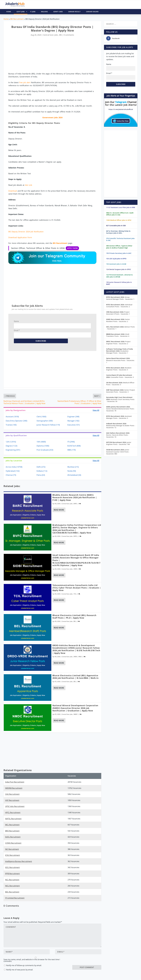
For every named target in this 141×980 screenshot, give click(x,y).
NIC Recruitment (12, 849)
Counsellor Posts (122, 377)
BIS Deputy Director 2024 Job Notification (26, 232)
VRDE (80, 657)
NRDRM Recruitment (14, 788)
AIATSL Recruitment (13, 819)
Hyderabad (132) (13, 471)
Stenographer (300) (45, 421)
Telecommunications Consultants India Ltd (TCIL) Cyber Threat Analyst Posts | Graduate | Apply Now (77, 588)
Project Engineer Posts (118, 343)
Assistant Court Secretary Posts (120, 400)
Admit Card (58, 12)
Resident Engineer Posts (119, 369)
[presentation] (89, 961)
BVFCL (76, 536)
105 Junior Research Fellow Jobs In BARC (119, 283)
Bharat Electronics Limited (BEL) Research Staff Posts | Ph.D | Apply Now (74, 617)
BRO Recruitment (12, 831)
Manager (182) (73, 421)
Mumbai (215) (73, 467)
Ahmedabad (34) (74, 475)
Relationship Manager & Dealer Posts (121, 427)
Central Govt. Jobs (51, 35)
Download (13, 191)
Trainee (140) (11, 425)
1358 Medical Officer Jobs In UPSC (119, 220)
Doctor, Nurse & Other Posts (117, 436)
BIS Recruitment (17, 19)
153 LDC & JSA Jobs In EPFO (116, 259)
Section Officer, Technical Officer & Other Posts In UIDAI (45, 248)
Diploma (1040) (43, 446)
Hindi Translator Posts (118, 335)
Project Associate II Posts (118, 313)
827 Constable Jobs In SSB (116, 226)
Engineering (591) (13, 450)
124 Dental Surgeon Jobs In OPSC (119, 269)
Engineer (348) (73, 417)
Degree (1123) (12, 446)
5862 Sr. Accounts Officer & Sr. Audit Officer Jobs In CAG (120, 214)
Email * (17, 330)
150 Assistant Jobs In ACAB (116, 264)
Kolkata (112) (42, 471)
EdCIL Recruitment (13, 837)
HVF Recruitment (12, 800)
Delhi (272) (41, 467)
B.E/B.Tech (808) (74, 446)
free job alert (25, 82)
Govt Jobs (22, 12)
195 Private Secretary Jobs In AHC (119, 253)
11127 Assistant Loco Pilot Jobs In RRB (121, 207)
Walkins (44, 12)
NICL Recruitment (12, 886)
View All (96, 410)
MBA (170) (72, 450)
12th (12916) (11, 442)
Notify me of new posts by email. (20, 970)
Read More (59, 510)
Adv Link (29, 185)
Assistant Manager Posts (119, 417)
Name (16, 321)
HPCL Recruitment (13, 813)
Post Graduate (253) (45, 450)
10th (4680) (41, 442)
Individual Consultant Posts (119, 306)
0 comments (69, 35)
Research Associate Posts (120, 361)
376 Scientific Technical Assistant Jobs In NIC (120, 239)
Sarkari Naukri (92, 12)
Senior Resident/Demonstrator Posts (121, 410)
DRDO (75, 657)
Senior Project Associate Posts (121, 391)
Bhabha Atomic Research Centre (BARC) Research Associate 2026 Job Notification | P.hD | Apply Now (75, 497)
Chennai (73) (11, 475)
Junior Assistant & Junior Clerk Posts (118, 452)
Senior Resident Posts (118, 320)
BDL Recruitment (12, 892)
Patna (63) (41, 475)
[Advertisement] (52, 54)
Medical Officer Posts (120, 384)
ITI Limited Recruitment (15, 898)
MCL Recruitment (12, 825)
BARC (75, 504)
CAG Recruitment (12, 794)
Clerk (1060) (41, 417)
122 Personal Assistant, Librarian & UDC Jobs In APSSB (119, 276)
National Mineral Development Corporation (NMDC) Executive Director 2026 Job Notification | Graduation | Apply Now (75, 708)
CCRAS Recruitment (13, 843)
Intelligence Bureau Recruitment (19, 861)
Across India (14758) (14, 467)
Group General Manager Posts (120, 298)
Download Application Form (20, 237)
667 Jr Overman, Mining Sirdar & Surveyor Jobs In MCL (118, 232)
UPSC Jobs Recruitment (15, 806)
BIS (61, 35)
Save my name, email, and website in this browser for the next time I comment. (32, 960)
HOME (9, 12)
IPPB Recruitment (12, 874)
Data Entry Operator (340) (16, 421)
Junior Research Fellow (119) (48, 425)
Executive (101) (74, 425)
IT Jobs (33, 12)
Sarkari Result (74, 12)
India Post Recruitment (15, 782)
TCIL (75, 594)
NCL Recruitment (12, 880)
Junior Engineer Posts (119, 443)
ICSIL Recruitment (13, 855)
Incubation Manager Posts (117, 352)
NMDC (76, 714)
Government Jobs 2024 (52, 118)
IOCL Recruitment (12, 867)
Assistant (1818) (12, 417)
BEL (75, 621)
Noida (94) (72, 471)
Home (6, 19)
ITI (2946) (71, 442)
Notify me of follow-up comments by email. (24, 965)
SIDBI (75, 569)
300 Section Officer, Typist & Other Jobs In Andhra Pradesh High (119, 247)
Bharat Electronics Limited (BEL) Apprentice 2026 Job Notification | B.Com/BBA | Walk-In (76, 677)
